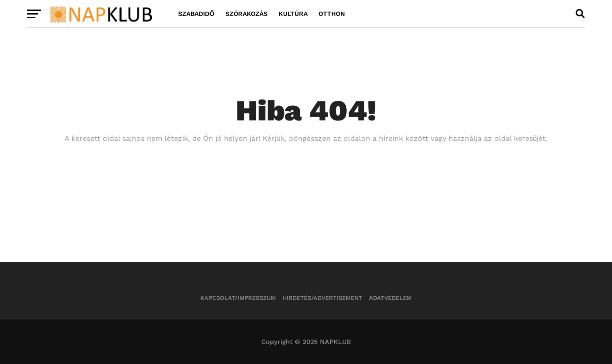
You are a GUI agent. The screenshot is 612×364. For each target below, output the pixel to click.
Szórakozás (246, 14)
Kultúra (293, 14)
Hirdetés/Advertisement (322, 298)
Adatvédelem (390, 298)
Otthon (332, 14)
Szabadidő (196, 14)
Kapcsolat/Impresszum (238, 298)
